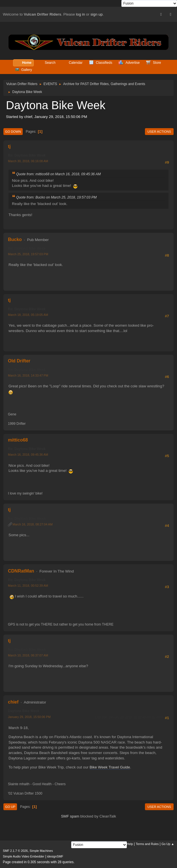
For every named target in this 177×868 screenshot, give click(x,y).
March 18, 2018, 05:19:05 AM (28, 315)
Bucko (15, 239)
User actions (159, 132)
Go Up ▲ (168, 844)
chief (13, 702)
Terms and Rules (147, 844)
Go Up (10, 807)
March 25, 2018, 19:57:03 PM (28, 254)
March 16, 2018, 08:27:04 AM (32, 524)
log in (81, 14)
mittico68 (18, 440)
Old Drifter (19, 361)
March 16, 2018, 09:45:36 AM (28, 455)
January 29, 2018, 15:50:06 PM (29, 717)
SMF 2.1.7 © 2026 (15, 851)
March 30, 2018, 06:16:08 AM (28, 161)
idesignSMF (55, 856)
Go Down (13, 132)
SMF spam (70, 816)
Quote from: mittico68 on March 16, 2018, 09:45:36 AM (58, 174)
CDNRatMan (21, 571)
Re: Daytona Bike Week (27, 155)
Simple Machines (41, 851)
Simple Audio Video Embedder (24, 856)
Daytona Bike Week (24, 711)
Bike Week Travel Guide (110, 767)
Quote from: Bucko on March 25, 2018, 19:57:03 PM (56, 197)
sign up (97, 14)
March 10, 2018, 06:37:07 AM (28, 655)
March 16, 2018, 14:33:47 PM (28, 375)
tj (9, 146)
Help (130, 844)
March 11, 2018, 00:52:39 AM (28, 586)
